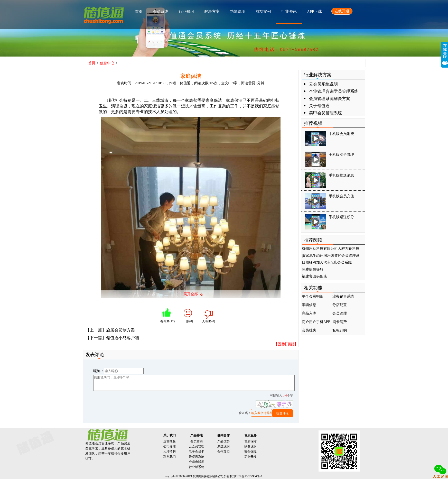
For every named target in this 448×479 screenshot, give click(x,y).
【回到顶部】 (286, 344)
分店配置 (340, 305)
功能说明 (238, 12)
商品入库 (309, 313)
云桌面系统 (197, 457)
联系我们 (170, 457)
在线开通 (342, 11)
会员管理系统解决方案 (330, 99)
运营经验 (170, 441)
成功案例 (263, 12)
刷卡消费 (340, 322)
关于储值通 (319, 106)
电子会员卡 (197, 452)
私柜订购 (340, 330)
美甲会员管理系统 (325, 113)
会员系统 (161, 12)
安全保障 (250, 452)
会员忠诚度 (197, 462)
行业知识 (186, 12)
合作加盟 (223, 452)
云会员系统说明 (323, 84)
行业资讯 (289, 12)
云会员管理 (197, 446)
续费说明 (250, 446)
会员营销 (197, 441)
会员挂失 (309, 330)
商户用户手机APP (316, 322)
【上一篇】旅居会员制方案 (110, 330)
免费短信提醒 (313, 269)
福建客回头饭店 (314, 276)
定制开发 (250, 457)
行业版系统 (197, 467)
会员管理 (340, 313)
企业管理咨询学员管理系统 (334, 91)
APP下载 (314, 12)
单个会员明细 (313, 296)
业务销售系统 (343, 296)
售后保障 (250, 441)
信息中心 (107, 63)
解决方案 (212, 12)
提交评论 (283, 413)
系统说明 (223, 446)
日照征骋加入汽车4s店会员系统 (327, 262)
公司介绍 (170, 446)
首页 (139, 12)
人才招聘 (170, 452)
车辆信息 (309, 305)
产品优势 (223, 441)
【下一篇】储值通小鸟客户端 (112, 338)
